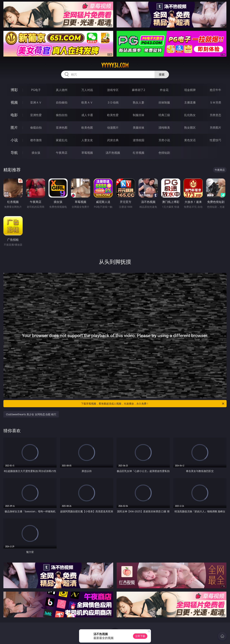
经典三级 (164, 115)
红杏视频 (139, 153)
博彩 (14, 90)
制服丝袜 (139, 115)
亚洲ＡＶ (36, 102)
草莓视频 (87, 153)
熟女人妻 (139, 102)
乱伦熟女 (190, 115)
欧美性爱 (113, 115)
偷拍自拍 (62, 115)
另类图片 (215, 128)
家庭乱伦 (62, 140)
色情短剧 (164, 153)
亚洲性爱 (36, 115)
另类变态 (215, 115)
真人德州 (62, 90)
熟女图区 (190, 128)
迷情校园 (139, 140)
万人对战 (87, 90)
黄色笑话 (190, 140)
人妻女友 (87, 140)
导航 (14, 153)
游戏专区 (113, 90)
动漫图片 (113, 128)
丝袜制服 (164, 102)
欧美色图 (87, 128)
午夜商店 (62, 153)
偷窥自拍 (36, 128)
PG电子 (36, 90)
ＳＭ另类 (215, 102)
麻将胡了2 (138, 90)
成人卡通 (87, 115)
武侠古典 (113, 140)
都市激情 (36, 140)
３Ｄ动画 (113, 102)
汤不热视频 (113, 153)
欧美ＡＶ (87, 102)
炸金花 (164, 90)
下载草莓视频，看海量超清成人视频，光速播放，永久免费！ (153, 404)
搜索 (162, 74)
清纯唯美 (164, 128)
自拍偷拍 (62, 102)
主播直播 (190, 102)
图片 (14, 127)
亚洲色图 (62, 128)
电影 (14, 115)
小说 (14, 140)
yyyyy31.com (115, 65)
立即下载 (140, 636)
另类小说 (164, 140)
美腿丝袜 (139, 128)
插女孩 (36, 153)
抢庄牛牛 (215, 90)
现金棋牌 (190, 90)
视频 (14, 102)
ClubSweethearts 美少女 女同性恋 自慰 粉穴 (31, 414)
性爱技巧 (215, 140)
